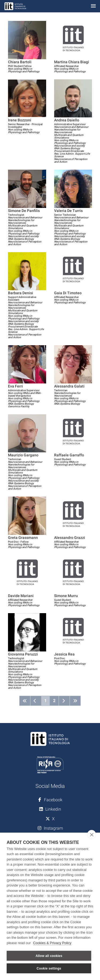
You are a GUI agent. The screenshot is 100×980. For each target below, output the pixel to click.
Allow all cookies (49, 956)
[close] (92, 834)
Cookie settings (49, 968)
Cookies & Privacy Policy (52, 943)
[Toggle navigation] (93, 6)
